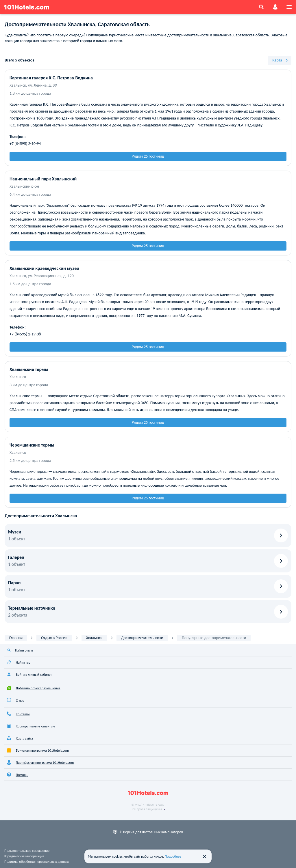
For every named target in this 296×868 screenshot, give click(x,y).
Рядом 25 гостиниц (148, 156)
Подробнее (173, 856)
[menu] (289, 7)
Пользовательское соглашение (27, 851)
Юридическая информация (24, 856)
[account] (275, 7)
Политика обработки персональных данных (37, 862)
